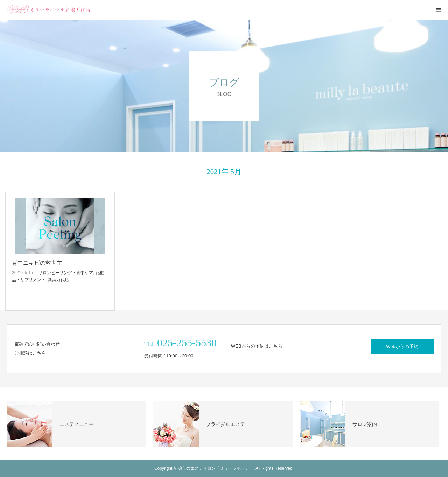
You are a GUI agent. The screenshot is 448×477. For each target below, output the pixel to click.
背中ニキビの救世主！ (40, 263)
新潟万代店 (58, 280)
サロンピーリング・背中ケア (66, 273)
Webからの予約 (402, 346)
